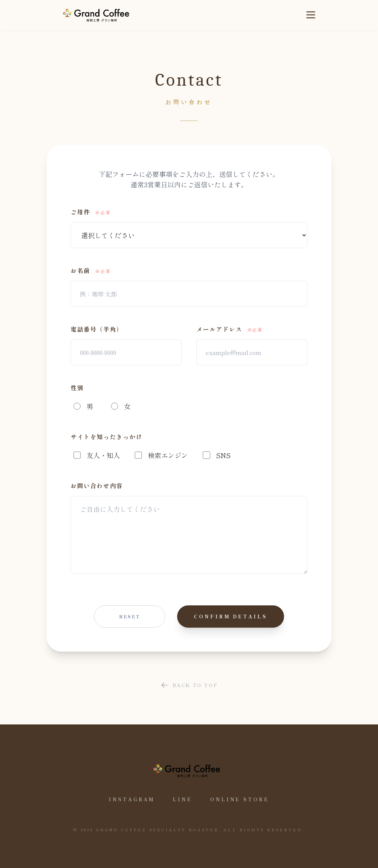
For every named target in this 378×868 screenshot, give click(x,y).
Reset (130, 616)
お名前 (90, 270)
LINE (183, 799)
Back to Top (189, 685)
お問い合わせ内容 (97, 486)
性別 (77, 388)
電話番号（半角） (97, 329)
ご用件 (90, 212)
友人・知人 (97, 455)
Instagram (132, 799)
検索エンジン (161, 455)
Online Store (240, 799)
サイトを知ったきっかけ (107, 437)
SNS (216, 455)
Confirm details (231, 616)
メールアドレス (229, 329)
